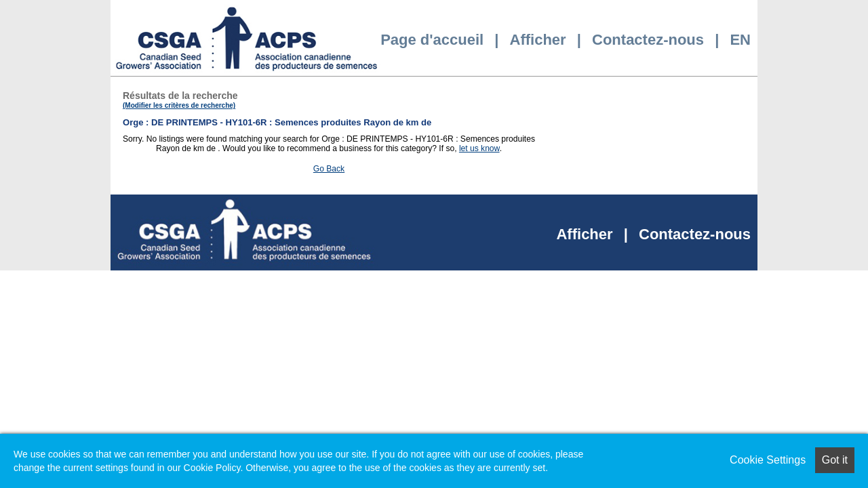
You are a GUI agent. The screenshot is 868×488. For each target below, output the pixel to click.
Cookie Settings (768, 460)
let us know (479, 148)
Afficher (538, 40)
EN (740, 40)
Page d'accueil (432, 40)
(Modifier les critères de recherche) (179, 105)
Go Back (329, 169)
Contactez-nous (648, 40)
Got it (835, 460)
